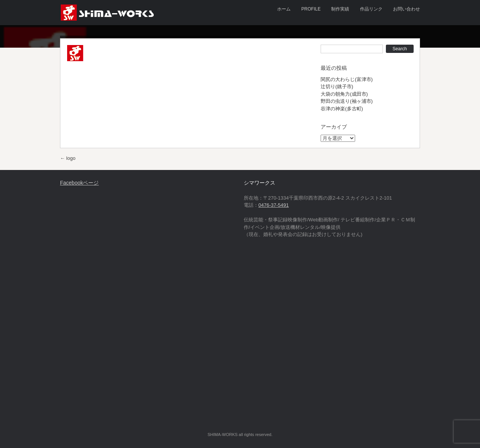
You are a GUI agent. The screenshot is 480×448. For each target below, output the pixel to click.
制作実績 (340, 9)
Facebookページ (79, 183)
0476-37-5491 (274, 205)
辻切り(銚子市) (337, 86)
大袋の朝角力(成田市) (344, 94)
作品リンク (371, 9)
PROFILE (311, 9)
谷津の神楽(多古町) (342, 109)
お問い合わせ (406, 9)
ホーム (284, 9)
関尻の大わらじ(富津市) (347, 79)
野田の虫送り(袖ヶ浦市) (347, 101)
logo (68, 158)
